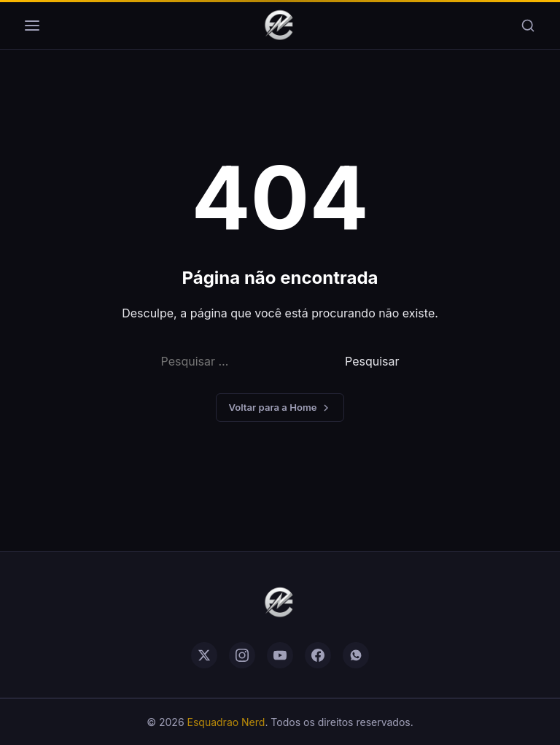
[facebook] (318, 655)
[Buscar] (528, 26)
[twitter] (204, 655)
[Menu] (32, 26)
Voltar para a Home (280, 408)
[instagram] (242, 655)
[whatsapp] (356, 655)
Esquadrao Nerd (226, 722)
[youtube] (280, 655)
